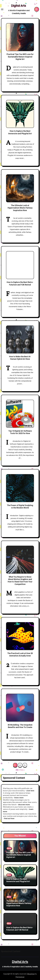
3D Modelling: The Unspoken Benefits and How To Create (20, 726)
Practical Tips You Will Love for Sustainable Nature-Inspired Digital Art (20, 57)
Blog (9, 848)
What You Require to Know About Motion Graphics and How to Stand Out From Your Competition (20, 581)
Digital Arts (18, 6)
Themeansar (20, 977)
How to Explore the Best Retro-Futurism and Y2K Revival (20, 283)
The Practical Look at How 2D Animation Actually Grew (20, 655)
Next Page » (20, 770)
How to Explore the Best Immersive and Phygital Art (20, 132)
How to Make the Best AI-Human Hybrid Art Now (20, 358)
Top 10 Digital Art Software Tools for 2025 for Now (20, 432)
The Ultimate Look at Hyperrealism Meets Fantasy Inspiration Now (20, 208)
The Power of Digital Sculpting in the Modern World (20, 507)
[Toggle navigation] (2, 9)
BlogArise (31, 974)
